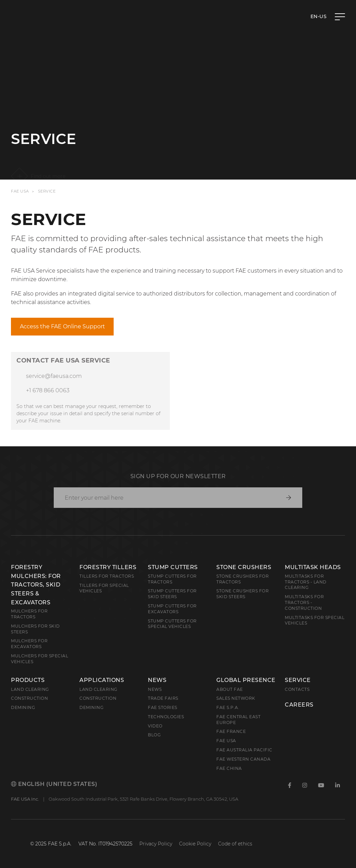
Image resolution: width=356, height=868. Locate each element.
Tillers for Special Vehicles (104, 588)
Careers (299, 705)
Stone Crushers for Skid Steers (243, 594)
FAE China (229, 768)
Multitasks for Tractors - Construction (304, 602)
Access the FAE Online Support (62, 326)
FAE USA (20, 192)
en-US (319, 16)
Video (155, 726)
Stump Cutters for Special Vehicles (172, 624)
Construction (29, 698)
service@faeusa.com (54, 376)
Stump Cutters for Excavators (172, 609)
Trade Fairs (163, 698)
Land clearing (30, 689)
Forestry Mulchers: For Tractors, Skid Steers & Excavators (36, 585)
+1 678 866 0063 (48, 390)
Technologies (166, 717)
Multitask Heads (313, 567)
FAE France (231, 731)
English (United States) (54, 784)
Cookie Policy (195, 844)
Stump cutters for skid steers (172, 594)
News (157, 680)
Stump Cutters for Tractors (172, 579)
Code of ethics (235, 844)
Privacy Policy (156, 844)
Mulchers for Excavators (29, 644)
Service (298, 680)
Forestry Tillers (108, 567)
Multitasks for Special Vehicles (315, 620)
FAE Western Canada (243, 759)
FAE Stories (163, 707)
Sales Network (236, 698)
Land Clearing (98, 689)
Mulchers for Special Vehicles (40, 659)
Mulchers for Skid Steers (35, 629)
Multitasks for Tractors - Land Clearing (306, 582)
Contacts (297, 689)
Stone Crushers (244, 567)
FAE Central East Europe (238, 720)
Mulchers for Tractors (29, 614)
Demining (23, 707)
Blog (154, 735)
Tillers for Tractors (107, 576)
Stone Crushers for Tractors (243, 579)
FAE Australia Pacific (244, 750)
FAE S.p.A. (228, 707)
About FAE (230, 689)
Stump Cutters (173, 567)
